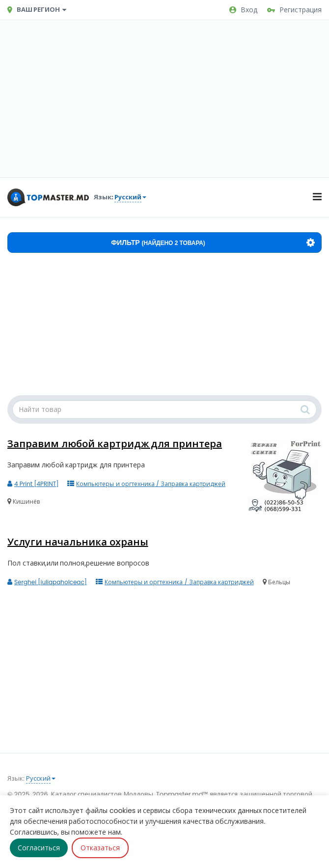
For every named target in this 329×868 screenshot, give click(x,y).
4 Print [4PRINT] (33, 484)
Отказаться (100, 848)
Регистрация (294, 10)
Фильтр (213, 243)
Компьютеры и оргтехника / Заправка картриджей (146, 484)
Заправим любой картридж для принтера (115, 444)
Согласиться (39, 848)
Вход (243, 10)
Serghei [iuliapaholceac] (47, 582)
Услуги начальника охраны (78, 542)
